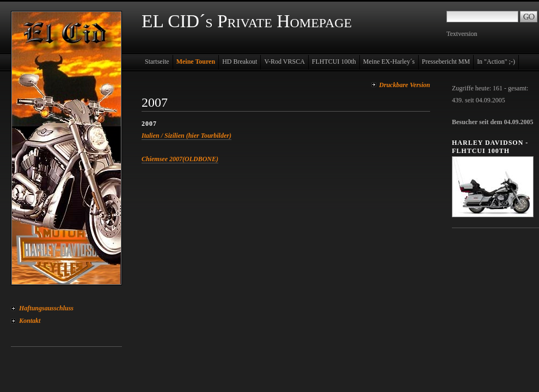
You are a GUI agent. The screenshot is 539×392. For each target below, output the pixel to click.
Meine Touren (196, 62)
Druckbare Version (405, 85)
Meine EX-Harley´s (389, 62)
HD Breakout (240, 62)
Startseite (157, 62)
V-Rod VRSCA (284, 62)
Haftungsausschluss (46, 308)
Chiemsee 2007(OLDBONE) (180, 159)
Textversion (462, 34)
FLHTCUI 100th (334, 62)
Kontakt (30, 321)
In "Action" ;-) (496, 62)
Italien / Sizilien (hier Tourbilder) (186, 136)
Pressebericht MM (446, 62)
